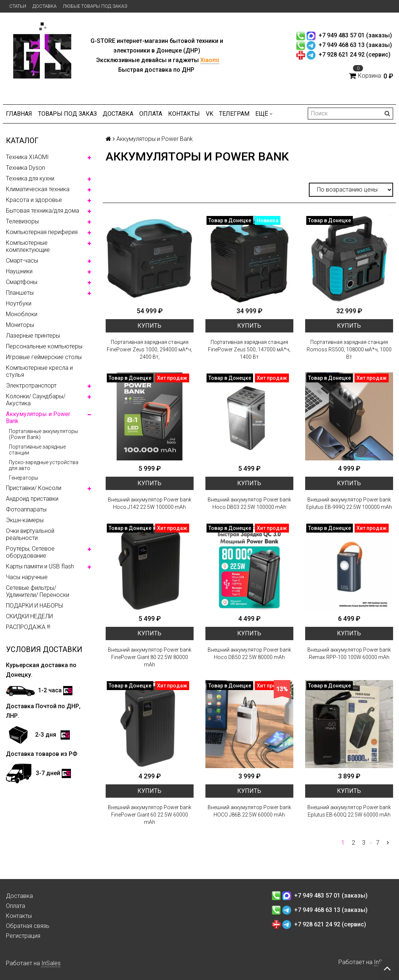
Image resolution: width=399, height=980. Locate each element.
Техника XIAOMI (27, 157)
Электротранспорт (31, 386)
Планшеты (20, 293)
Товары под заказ (67, 114)
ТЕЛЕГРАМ (234, 114)
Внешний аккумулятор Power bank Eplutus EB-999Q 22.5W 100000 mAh (349, 503)
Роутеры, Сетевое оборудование (30, 552)
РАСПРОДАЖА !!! (28, 627)
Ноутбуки (19, 303)
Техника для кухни (30, 178)
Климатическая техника (38, 189)
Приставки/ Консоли (34, 488)
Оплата (151, 114)
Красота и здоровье (34, 200)
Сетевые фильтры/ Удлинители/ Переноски (37, 591)
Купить (149, 326)
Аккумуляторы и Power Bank (38, 418)
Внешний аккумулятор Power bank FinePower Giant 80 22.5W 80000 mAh (150, 657)
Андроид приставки (32, 499)
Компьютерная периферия (42, 232)
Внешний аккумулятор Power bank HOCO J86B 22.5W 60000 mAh (249, 811)
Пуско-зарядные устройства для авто (44, 465)
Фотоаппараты (26, 509)
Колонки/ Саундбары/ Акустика (36, 400)
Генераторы (23, 478)
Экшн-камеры (25, 520)
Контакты (184, 114)
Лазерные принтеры (33, 336)
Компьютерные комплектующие (28, 246)
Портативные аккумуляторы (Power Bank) (43, 434)
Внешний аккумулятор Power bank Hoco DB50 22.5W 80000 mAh (249, 653)
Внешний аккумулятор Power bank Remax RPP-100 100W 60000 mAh (349, 653)
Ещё (264, 114)
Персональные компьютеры (44, 346)
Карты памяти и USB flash (40, 566)
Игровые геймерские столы (44, 357)
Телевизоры (22, 221)
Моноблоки (22, 314)
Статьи (18, 6)
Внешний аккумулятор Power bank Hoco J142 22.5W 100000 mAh (150, 503)
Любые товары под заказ (95, 6)
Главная (19, 114)
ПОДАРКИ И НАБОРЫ (34, 606)
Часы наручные (27, 577)
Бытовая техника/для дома (42, 211)
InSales (51, 963)
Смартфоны (22, 282)
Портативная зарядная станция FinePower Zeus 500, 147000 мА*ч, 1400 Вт (249, 349)
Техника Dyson (25, 168)
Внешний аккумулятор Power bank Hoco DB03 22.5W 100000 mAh (249, 503)
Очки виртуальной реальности (30, 534)
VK (209, 114)
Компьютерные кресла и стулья (39, 371)
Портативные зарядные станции (37, 450)
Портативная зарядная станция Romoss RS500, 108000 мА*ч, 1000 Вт (349, 349)
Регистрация (23, 936)
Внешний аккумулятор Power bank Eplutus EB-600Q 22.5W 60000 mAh (349, 811)
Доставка (45, 6)
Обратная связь (28, 926)
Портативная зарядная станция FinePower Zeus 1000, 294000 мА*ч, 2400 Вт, (149, 349)
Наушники (19, 271)
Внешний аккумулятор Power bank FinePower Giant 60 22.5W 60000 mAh (150, 815)
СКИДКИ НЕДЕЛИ (29, 616)
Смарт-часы (22, 261)
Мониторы (20, 325)
